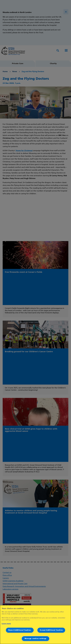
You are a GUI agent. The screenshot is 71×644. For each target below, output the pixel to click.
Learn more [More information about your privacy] (6, 624)
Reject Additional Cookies (20, 630)
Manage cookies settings (35, 639)
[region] (35, 625)
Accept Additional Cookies (51, 630)
